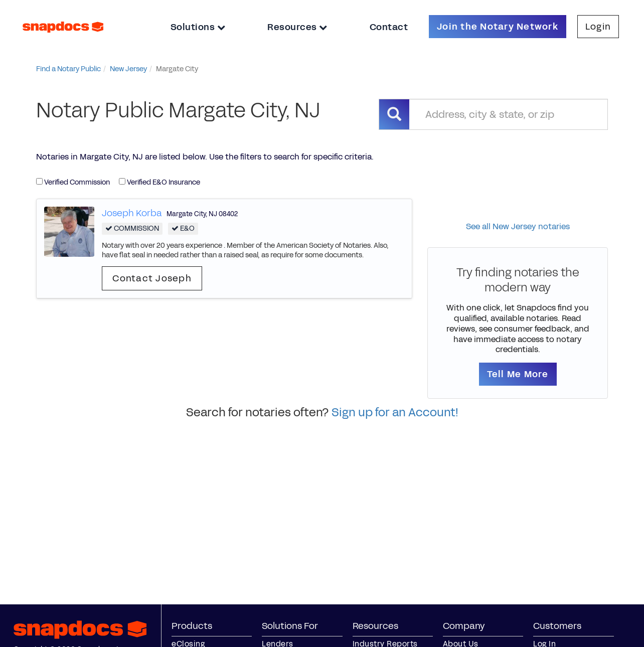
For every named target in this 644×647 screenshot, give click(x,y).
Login (598, 27)
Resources (297, 27)
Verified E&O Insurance (159, 182)
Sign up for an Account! (395, 412)
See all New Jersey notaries (518, 226)
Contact (389, 27)
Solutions (198, 27)
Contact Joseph (152, 278)
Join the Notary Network (498, 27)
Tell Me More (518, 374)
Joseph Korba (132, 213)
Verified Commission (73, 182)
